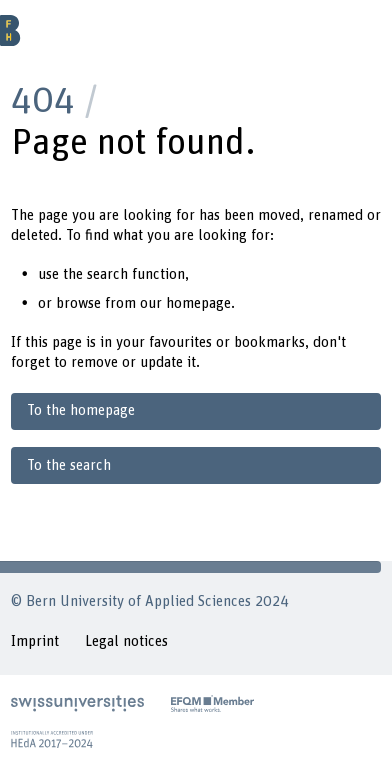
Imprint (35, 641)
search (107, 274)
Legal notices (126, 641)
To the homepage (81, 410)
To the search (69, 465)
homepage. (200, 303)
